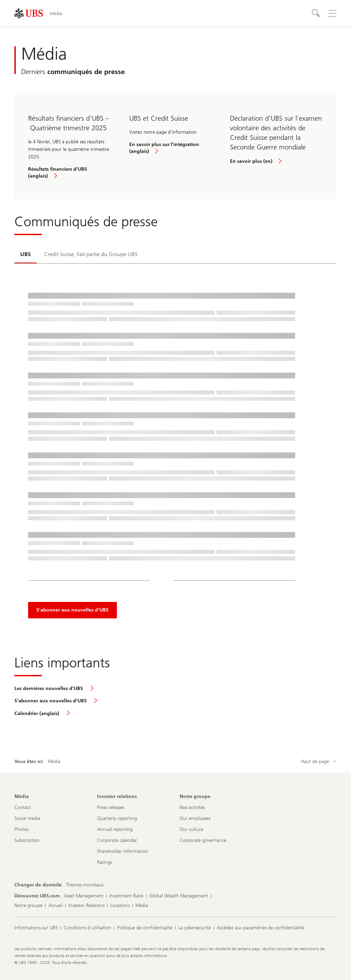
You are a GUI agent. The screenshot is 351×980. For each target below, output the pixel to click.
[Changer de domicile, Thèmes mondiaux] (85, 885)
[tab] (26, 255)
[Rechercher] (316, 13)
